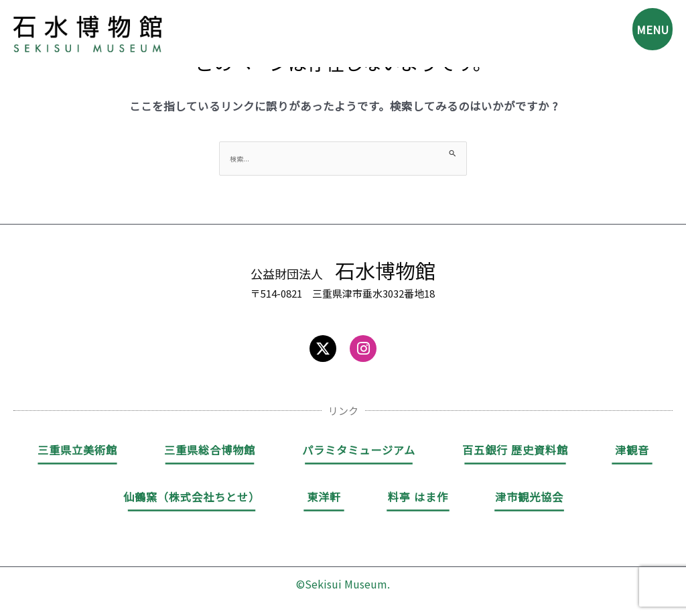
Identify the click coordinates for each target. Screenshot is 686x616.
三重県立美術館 (77, 452)
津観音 (632, 452)
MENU (647, 33)
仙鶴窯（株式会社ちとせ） (192, 499)
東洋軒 (324, 499)
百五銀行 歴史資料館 (515, 452)
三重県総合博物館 (210, 452)
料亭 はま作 (418, 499)
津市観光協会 (529, 499)
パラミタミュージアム (359, 452)
